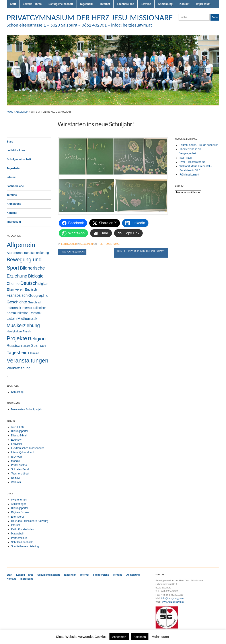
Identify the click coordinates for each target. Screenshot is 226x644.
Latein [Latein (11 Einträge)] (12, 319)
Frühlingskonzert (189, 175)
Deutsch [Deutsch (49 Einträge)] (29, 283)
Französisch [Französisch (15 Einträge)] (17, 295)
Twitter (201, 26)
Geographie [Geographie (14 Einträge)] (38, 295)
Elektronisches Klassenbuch (28, 448)
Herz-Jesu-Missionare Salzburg (30, 521)
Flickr (207, 26)
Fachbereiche (126, 4)
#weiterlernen (19, 500)
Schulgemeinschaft (61, 4)
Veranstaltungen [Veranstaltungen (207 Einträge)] (27, 361)
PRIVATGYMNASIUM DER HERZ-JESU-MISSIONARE (90, 17)
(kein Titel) (186, 158)
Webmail (16, 482)
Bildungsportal (19, 431)
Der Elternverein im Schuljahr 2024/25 (141, 253)
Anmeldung (165, 4)
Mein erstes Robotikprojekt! (27, 409)
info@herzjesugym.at (173, 598)
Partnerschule (19, 538)
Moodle (15, 461)
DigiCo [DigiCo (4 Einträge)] (43, 284)
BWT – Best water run (192, 162)
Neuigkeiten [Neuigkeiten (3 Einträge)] (14, 331)
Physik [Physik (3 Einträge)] (27, 331)
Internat (105, 4)
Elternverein (18, 517)
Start (13, 4)
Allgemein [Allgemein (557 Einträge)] (21, 245)
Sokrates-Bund (20, 469)
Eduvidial (17, 444)
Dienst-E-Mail (19, 436)
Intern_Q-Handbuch (23, 452)
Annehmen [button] (119, 637)
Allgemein (22, 112)
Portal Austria (19, 465)
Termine (146, 4)
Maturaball (17, 534)
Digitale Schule (20, 512)
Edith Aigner (69, 244)
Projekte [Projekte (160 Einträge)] (17, 338)
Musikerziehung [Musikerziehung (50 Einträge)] (23, 326)
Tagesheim (87, 4)
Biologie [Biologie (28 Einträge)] (36, 276)
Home (10, 112)
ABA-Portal (18, 427)
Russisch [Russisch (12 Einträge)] (14, 346)
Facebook (212, 26)
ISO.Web (16, 457)
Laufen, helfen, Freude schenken (199, 145)
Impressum (203, 4)
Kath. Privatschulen (22, 529)
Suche (215, 17)
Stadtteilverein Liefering (25, 546)
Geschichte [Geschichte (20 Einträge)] (17, 302)
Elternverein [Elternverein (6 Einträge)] (15, 289)
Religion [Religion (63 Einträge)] (37, 339)
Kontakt (184, 4)
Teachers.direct (20, 474)
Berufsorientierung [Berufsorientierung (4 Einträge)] (36, 253)
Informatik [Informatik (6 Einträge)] (14, 308)
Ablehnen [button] (140, 637)
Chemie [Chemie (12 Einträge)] (13, 284)
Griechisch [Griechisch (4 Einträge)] (35, 302)
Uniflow (15, 478)
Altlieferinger (19, 504)
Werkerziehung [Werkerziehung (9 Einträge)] (19, 368)
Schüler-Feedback (22, 542)
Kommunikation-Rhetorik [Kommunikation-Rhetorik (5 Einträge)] (24, 313)
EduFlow (16, 440)
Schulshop (17, 392)
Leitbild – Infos (32, 4)
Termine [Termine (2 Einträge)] (34, 353)
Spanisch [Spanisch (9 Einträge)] (39, 346)
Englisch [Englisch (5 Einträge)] (31, 289)
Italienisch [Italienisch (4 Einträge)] (40, 308)
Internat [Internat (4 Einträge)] (27, 308)
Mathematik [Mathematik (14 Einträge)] (27, 318)
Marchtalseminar (72, 252)
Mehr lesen (160, 637)
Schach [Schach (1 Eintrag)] (27, 346)
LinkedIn (217, 26)
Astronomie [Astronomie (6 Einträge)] (15, 253)
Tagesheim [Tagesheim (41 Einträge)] (18, 352)
